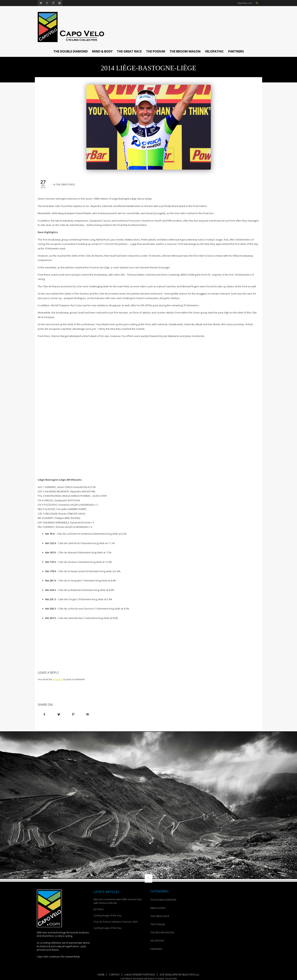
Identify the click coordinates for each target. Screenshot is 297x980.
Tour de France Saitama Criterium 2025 (116, 922)
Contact (115, 975)
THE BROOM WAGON (185, 51)
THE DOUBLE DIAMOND (71, 51)
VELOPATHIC (214, 51)
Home (101, 975)
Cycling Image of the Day (108, 915)
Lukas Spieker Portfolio (140, 975)
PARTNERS (236, 51)
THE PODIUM (156, 51)
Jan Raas (99, 909)
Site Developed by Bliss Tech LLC (180, 975)
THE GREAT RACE (129, 51)
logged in (58, 679)
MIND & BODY (102, 51)
